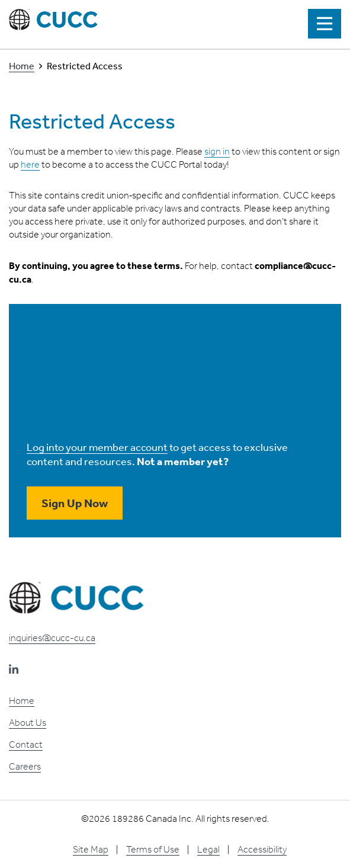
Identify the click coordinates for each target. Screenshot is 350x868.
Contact (26, 744)
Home (22, 66)
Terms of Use (153, 849)
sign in (217, 151)
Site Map (91, 849)
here (30, 164)
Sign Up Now (75, 503)
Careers (25, 766)
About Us (28, 723)
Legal (208, 849)
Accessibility (262, 849)
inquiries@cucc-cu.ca (52, 638)
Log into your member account (97, 447)
